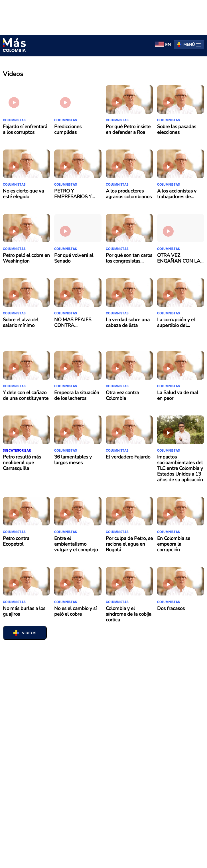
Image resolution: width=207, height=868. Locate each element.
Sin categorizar (17, 451)
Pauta (77, 787)
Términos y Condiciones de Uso (75, 794)
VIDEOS (29, 633)
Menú (192, 45)
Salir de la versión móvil (104, 860)
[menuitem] (163, 45)
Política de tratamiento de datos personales (130, 787)
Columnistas (14, 120)
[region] (103, 17)
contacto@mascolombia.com (138, 794)
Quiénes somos (50, 787)
